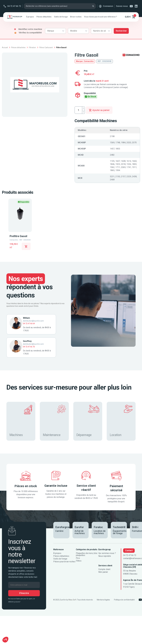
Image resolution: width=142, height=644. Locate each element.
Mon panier (103, 572)
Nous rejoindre (105, 556)
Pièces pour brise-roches (64, 562)
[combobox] (55, 31)
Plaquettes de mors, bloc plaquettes (87, 554)
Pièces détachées (61, 556)
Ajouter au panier (99, 110)
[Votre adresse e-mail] (24, 585)
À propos (57, 553)
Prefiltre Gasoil (18, 236)
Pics (78, 558)
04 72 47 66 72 (14, 6)
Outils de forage (60, 559)
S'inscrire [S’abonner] (24, 593)
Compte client (104, 569)
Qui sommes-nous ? (107, 553)
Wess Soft (72, 600)
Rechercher (121, 31)
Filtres (79, 561)
